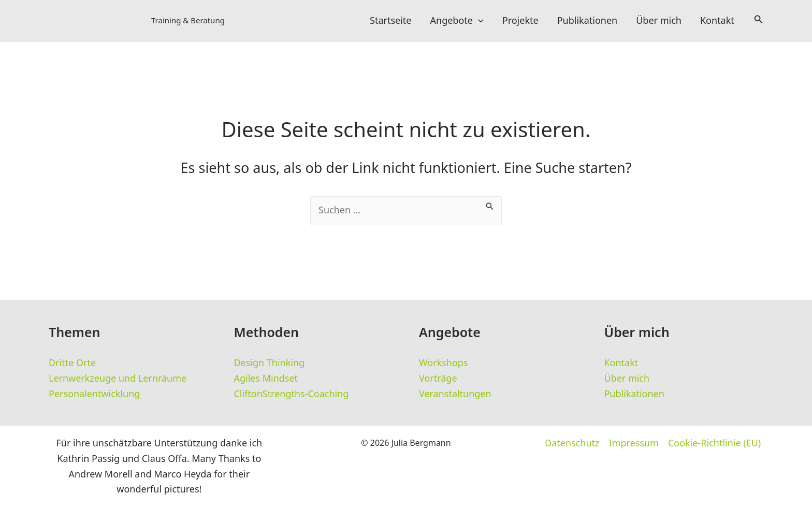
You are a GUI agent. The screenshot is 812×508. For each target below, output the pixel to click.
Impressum (634, 444)
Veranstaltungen (455, 394)
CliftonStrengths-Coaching (292, 394)
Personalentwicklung (95, 394)
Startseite (390, 21)
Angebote (457, 21)
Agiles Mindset (266, 379)
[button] (478, 21)
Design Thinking (270, 363)
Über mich (659, 21)
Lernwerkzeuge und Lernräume (118, 379)
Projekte (520, 21)
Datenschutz (572, 444)
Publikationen (588, 21)
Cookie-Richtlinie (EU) (714, 444)
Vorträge (438, 379)
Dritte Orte (72, 363)
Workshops (444, 363)
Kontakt (717, 21)
